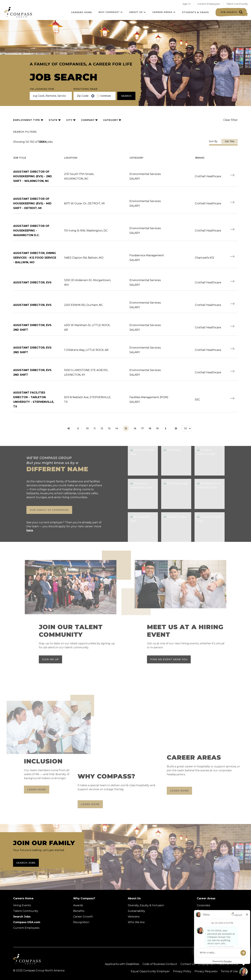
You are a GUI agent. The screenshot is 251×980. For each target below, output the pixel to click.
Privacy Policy (182, 971)
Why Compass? (111, 12)
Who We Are (136, 922)
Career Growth (83, 917)
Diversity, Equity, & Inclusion (146, 905)
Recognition (81, 922)
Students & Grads (196, 12)
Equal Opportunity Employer (150, 971)
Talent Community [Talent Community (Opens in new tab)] (26, 911)
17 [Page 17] (142, 428)
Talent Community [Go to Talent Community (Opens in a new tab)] (237, 4)
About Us (134, 898)
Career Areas (164, 12)
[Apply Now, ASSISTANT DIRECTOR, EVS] (232, 281)
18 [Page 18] (150, 428)
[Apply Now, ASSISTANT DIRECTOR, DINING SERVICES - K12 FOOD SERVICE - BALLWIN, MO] (232, 256)
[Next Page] (166, 428)
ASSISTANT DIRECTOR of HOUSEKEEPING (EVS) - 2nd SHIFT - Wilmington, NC (33, 176)
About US (138, 12)
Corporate (204, 905)
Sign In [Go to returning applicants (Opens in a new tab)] (187, 4)
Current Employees (26, 928)
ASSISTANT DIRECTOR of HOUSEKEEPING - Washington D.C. (31, 231)
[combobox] (83, 96)
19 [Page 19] (157, 428)
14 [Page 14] (117, 428)
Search (126, 96)
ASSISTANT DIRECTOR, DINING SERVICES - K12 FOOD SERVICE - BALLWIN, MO (35, 258)
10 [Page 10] (87, 428)
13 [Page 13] (109, 428)
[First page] (69, 428)
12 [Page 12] (102, 428)
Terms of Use (229, 971)
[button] (93, 96)
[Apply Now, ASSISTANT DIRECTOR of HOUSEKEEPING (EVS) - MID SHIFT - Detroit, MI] (232, 202)
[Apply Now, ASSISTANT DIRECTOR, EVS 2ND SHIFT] (232, 326)
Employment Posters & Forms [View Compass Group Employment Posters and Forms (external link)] (218, 964)
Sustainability (136, 911)
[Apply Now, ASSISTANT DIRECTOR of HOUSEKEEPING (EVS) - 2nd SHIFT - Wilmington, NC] (232, 175)
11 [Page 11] (95, 428)
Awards (78, 905)
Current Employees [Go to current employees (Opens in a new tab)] (209, 4)
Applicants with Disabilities (122, 964)
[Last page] (176, 428)
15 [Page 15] (126, 428)
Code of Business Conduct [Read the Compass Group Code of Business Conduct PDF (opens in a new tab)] (160, 964)
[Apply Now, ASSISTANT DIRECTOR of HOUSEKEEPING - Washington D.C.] (232, 229)
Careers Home (81, 12)
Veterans (134, 917)
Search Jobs (26, 863)
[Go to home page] (18, 12)
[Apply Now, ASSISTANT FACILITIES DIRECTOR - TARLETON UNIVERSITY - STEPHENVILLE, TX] (232, 398)
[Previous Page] (79, 428)
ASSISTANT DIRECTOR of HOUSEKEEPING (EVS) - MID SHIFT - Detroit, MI (32, 203)
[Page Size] (187, 428)
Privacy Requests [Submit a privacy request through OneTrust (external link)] (206, 971)
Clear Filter (231, 120)
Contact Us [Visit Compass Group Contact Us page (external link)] (188, 964)
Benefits (79, 911)
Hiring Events (22, 905)
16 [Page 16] (135, 428)
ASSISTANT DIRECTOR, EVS (32, 282)
